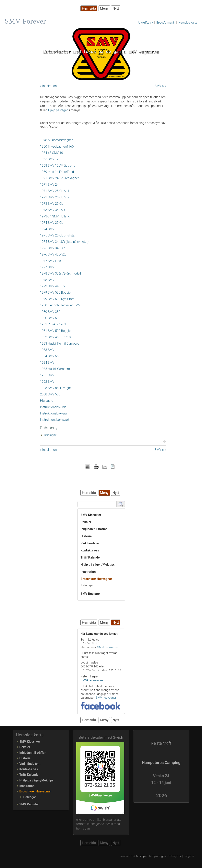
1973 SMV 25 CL (52, 204)
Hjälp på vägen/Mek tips (98, 565)
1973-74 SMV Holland (55, 216)
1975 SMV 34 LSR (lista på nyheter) (64, 242)
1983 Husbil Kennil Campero (60, 344)
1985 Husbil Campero (55, 369)
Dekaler (86, 522)
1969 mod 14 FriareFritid (57, 172)
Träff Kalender (91, 557)
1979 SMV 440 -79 (53, 286)
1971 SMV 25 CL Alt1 (55, 191)
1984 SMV (47, 363)
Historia (86, 536)
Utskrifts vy (146, 23)
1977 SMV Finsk (51, 261)
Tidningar (50, 435)
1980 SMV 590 (50, 318)
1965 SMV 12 (49, 159)
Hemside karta (188, 23)
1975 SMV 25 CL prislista (57, 235)
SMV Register (90, 594)
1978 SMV (47, 280)
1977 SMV (47, 267)
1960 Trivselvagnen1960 (57, 146)
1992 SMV (47, 382)
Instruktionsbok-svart (55, 420)
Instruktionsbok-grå (53, 413)
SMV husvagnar (106, 698)
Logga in (189, 856)
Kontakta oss (90, 550)
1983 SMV (47, 350)
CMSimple (141, 856)
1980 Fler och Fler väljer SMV (60, 305)
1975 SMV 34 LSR (53, 248)
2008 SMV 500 (50, 394)
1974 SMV (47, 229)
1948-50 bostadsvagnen (57, 140)
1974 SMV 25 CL (52, 223)
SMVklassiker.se (108, 647)
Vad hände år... (91, 543)
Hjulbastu (47, 401)
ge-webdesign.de (172, 856)
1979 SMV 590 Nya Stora (57, 299)
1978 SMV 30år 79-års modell (61, 273)
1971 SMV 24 (49, 185)
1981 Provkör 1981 (53, 324)
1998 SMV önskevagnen (57, 388)
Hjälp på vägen (58, 110)
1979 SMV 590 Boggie (55, 293)
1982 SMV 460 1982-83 (56, 337)
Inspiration (88, 572)
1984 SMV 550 (50, 356)
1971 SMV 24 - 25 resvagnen (60, 178)
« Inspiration (48, 86)
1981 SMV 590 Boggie (55, 331)
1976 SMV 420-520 (53, 254)
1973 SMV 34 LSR (53, 210)
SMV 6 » (160, 86)
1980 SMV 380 (50, 312)
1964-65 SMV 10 (52, 153)
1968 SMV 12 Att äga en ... (58, 166)
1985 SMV (47, 375)
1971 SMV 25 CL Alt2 (55, 197)
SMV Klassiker (91, 515)
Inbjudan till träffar (94, 529)
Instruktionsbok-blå (53, 407)
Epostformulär (166, 23)
